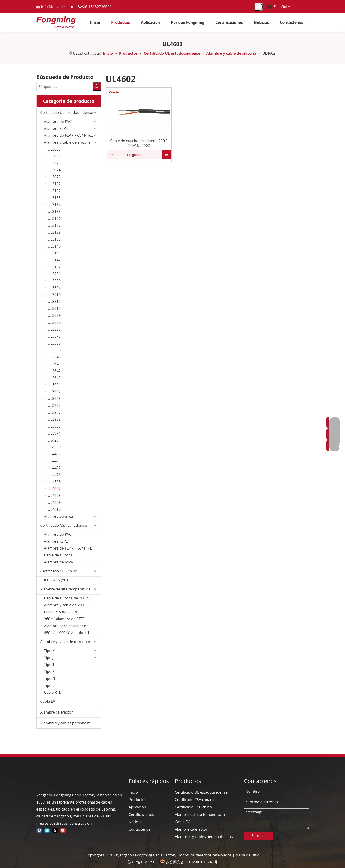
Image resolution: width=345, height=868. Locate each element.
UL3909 (54, 426)
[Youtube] (63, 830)
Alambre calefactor (57, 712)
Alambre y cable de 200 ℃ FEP (70, 605)
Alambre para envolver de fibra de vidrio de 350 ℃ (72, 626)
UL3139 (54, 239)
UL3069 (54, 156)
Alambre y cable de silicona (67, 142)
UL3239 (54, 281)
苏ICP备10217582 (142, 862)
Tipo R (49, 671)
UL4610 (54, 509)
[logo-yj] (40, 781)
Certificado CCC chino (59, 571)
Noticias (136, 822)
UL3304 (54, 288)
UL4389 (54, 447)
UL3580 (54, 343)
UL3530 (54, 322)
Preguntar (124, 155)
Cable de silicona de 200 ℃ (67, 598)
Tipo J (49, 658)
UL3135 (54, 212)
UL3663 (54, 399)
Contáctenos (140, 829)
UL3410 (54, 295)
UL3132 (54, 191)
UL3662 (54, 392)
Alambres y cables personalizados (69, 723)
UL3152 (54, 267)
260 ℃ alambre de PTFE (64, 619)
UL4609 (54, 502)
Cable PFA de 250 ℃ (61, 612)
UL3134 (54, 205)
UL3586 (54, 350)
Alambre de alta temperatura (65, 589)
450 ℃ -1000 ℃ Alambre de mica (72, 633)
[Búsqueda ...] (65, 87)
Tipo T (49, 665)
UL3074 (54, 170)
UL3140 (54, 246)
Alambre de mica (59, 516)
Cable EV (48, 701)
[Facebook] (39, 830)
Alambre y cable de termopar (65, 642)
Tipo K (49, 651)
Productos (138, 800)
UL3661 (54, 385)
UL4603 (54, 496)
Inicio (133, 792)
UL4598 (54, 482)
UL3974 (54, 433)
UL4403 (54, 454)
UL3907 (54, 412)
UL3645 (54, 378)
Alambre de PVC (58, 121)
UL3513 (54, 308)
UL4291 (54, 440)
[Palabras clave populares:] (259, 7)
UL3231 (54, 274)
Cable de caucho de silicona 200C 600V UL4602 (139, 143)
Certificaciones (141, 814)
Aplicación (138, 807)
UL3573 (54, 336)
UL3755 (54, 405)
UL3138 (54, 232)
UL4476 (54, 475)
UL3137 (54, 225)
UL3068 (54, 149)
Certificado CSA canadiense (64, 525)
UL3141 (54, 253)
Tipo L (49, 685)
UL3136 (54, 218)
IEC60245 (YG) (56, 580)
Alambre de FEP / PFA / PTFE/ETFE (72, 135)
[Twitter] (55, 830)
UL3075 (54, 177)
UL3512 (54, 302)
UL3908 (54, 419)
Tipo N (50, 678)
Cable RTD (53, 692)
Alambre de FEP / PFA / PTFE (68, 548)
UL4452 (54, 468)
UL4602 (54, 489)
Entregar (259, 836)
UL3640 (54, 357)
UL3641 (54, 364)
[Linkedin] (47, 830)
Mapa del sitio (247, 855)
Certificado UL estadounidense (67, 112)
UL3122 (54, 184)
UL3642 (54, 371)
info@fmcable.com (57, 7)
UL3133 (54, 198)
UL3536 (54, 329)
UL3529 (54, 315)
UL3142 (54, 260)
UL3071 (54, 163)
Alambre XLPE (56, 128)
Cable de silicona (58, 555)
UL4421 (54, 461)
